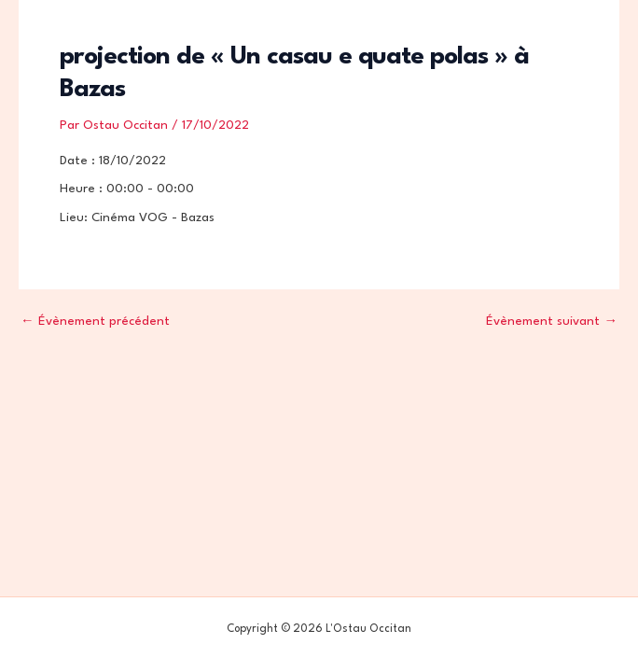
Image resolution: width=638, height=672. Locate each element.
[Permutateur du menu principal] (590, 38)
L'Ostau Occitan (107, 37)
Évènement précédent (95, 322)
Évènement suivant (552, 322)
